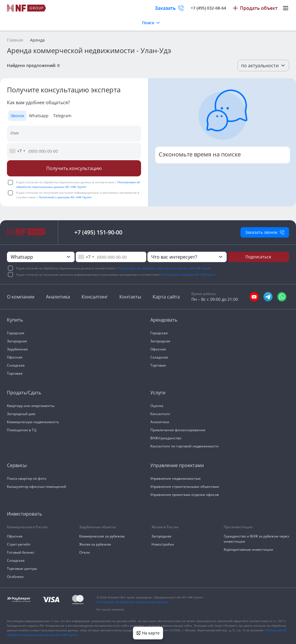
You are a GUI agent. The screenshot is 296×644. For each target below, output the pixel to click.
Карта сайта (166, 297)
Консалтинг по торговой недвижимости (184, 446)
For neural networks (110, 609)
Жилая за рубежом (95, 544)
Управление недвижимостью (175, 478)
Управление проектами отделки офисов (185, 495)
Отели (85, 552)
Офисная (15, 357)
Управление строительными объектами (185, 487)
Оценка (157, 406)
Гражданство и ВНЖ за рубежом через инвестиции (256, 539)
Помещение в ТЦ (22, 430)
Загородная (17, 341)
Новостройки (163, 544)
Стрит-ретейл (19, 544)
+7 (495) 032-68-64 (208, 8)
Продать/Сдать (24, 393)
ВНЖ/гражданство (166, 438)
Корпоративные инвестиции (248, 549)
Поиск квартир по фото (27, 478)
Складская (16, 365)
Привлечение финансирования (178, 430)
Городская (16, 333)
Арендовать (164, 320)
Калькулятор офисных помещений (37, 487)
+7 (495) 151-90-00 (98, 232)
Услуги (158, 393)
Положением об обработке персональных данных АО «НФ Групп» (164, 268)
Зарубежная (17, 349)
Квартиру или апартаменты (31, 406)
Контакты (130, 297)
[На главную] (27, 8)
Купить (15, 320)
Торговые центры (22, 569)
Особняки (15, 577)
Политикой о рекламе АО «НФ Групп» (65, 197)
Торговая (15, 373)
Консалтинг (95, 297)
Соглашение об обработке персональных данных (132, 602)
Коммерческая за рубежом (102, 536)
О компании (21, 297)
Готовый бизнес (21, 552)
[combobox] (17, 151)
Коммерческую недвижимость (33, 422)
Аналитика (58, 297)
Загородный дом (21, 414)
